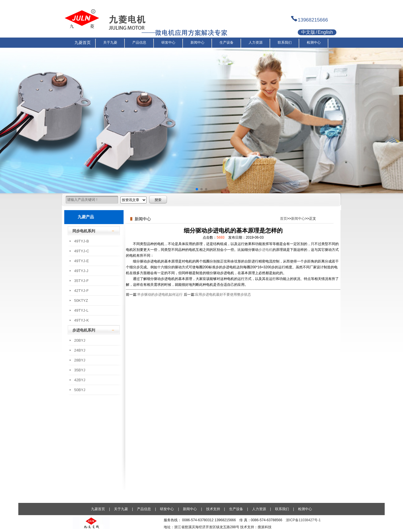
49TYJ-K (82, 320)
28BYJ (80, 360)
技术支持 (213, 509)
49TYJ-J (81, 271)
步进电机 (265, 250)
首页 (283, 219)
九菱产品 (86, 217)
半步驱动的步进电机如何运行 (160, 295)
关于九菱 (121, 509)
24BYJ (80, 350)
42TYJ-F (81, 291)
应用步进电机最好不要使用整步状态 (223, 295)
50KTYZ (81, 300)
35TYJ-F (81, 281)
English (325, 32)
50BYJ (80, 390)
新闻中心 (298, 219)
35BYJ (80, 370)
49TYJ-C (82, 251)
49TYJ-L (81, 310)
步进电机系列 (84, 330)
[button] (197, 189)
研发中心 (167, 509)
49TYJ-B (82, 241)
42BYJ (80, 380)
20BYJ (80, 340)
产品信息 (144, 509)
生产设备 (236, 509)
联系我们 (282, 509)
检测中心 (305, 509)
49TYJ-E (82, 261)
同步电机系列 (84, 231)
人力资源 (259, 509)
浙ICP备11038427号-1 (303, 520)
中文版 (308, 32)
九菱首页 (98, 509)
